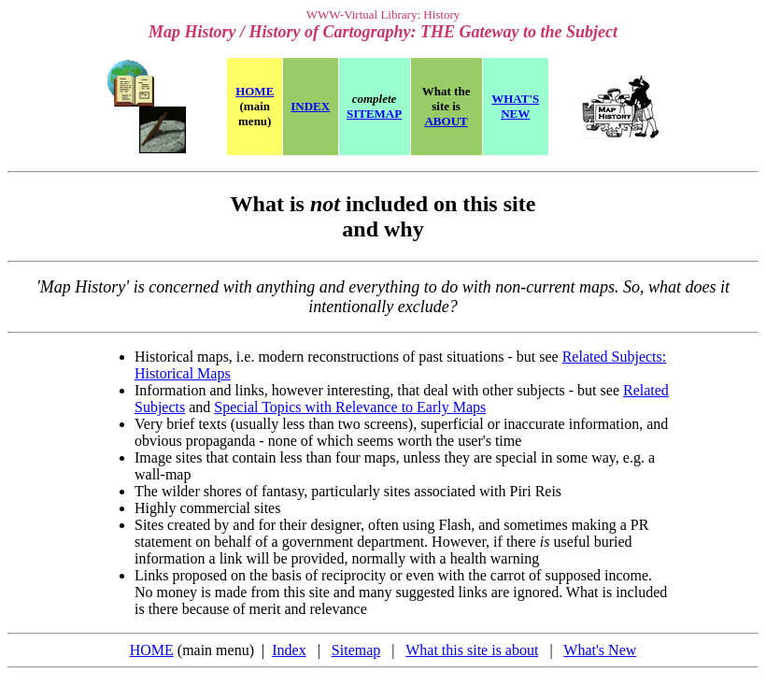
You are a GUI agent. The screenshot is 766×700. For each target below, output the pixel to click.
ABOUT (446, 121)
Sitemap (356, 650)
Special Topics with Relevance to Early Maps (350, 407)
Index (289, 650)
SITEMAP (374, 114)
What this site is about (472, 650)
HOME (152, 650)
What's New (600, 650)
